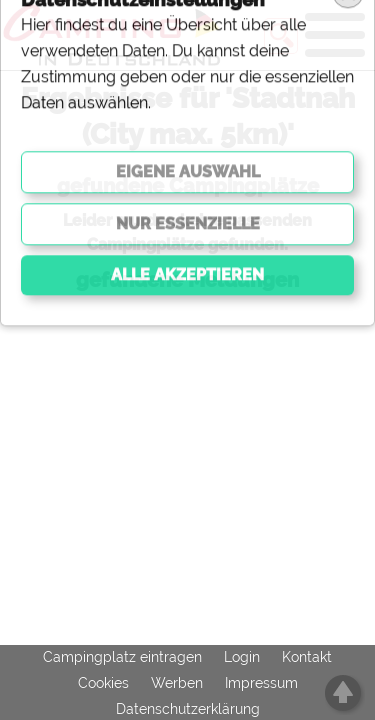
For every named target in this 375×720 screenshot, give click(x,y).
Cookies (103, 683)
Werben (177, 683)
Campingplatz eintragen (122, 657)
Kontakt (307, 657)
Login (242, 657)
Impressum (261, 683)
